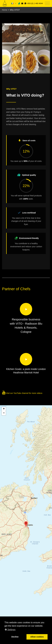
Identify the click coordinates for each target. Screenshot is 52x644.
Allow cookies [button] (37, 637)
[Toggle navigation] (47, 4)
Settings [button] (10, 630)
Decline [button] (15, 637)
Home (5, 10)
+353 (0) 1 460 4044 (34, 3)
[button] (26, 524)
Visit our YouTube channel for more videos (22, 393)
